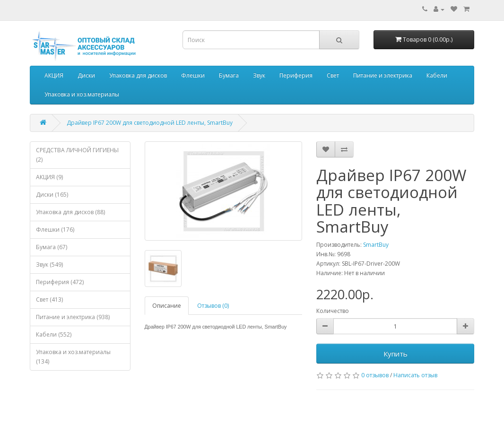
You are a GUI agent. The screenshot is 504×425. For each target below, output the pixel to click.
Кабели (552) (54, 334)
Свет (333, 75)
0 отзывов (375, 375)
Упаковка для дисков (138, 75)
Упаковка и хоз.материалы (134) (73, 357)
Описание (167, 306)
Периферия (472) (60, 282)
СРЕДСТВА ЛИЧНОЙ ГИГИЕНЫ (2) (77, 155)
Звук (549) (49, 265)
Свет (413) (49, 299)
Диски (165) (52, 195)
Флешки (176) (55, 230)
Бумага (229, 75)
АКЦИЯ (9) (49, 177)
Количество (333, 311)
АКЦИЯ (54, 75)
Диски (86, 75)
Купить (395, 354)
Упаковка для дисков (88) (70, 212)
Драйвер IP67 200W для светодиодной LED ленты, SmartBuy (150, 123)
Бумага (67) (52, 247)
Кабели (437, 75)
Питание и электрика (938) (73, 317)
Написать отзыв (415, 375)
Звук (259, 75)
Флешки (193, 75)
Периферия (296, 75)
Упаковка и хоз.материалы (82, 94)
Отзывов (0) (213, 306)
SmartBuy (376, 245)
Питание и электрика (383, 75)
